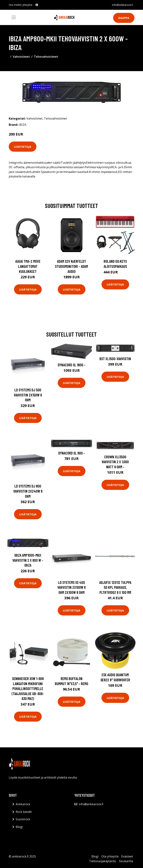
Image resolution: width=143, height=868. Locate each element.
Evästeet (127, 856)
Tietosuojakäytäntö (103, 861)
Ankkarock (23, 804)
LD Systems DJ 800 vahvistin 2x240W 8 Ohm (28, 491)
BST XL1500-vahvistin (115, 359)
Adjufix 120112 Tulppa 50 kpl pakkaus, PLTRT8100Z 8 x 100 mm (115, 587)
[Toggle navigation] (14, 17)
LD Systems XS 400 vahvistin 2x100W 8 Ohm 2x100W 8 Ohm (71, 587)
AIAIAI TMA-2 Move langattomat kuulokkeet (28, 266)
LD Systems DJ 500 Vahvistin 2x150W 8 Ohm (28, 395)
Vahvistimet (21, 57)
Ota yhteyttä (110, 856)
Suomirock (23, 819)
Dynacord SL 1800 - (72, 365)
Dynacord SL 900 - (72, 453)
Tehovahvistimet (46, 57)
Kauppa (124, 18)
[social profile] (37, 5)
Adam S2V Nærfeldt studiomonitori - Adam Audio (71, 266)
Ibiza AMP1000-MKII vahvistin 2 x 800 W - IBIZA (28, 560)
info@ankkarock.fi (123, 5)
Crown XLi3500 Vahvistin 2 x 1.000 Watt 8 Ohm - (115, 462)
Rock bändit (24, 812)
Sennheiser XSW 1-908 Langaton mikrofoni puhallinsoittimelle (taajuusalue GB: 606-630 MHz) (28, 688)
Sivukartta (126, 861)
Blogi (19, 827)
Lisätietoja (23, 147)
